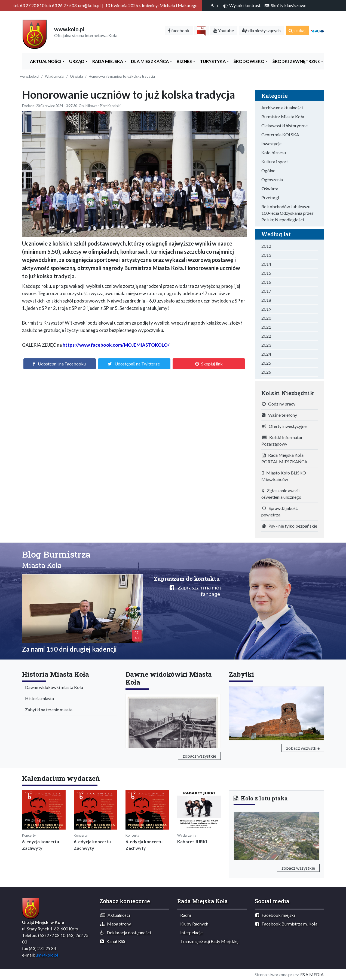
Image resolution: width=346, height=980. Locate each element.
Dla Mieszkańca (149, 61)
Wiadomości (55, 76)
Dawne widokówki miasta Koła (53, 687)
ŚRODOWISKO (248, 61)
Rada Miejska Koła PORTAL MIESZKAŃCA (284, 458)
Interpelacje (190, 932)
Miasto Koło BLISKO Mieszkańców (284, 476)
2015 (266, 273)
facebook (179, 30)
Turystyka (212, 61)
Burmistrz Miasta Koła (283, 117)
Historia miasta (38, 698)
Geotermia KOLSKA (280, 134)
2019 (266, 309)
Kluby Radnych (193, 924)
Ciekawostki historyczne (284, 125)
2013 (266, 255)
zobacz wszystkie (199, 756)
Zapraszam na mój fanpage (195, 591)
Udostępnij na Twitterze (137, 364)
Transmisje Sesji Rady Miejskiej (208, 941)
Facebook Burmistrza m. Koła (286, 924)
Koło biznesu (274, 152)
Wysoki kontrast (242, 5)
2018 (266, 300)
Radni (184, 915)
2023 (266, 345)
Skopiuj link (212, 364)
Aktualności (44, 61)
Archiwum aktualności (282, 108)
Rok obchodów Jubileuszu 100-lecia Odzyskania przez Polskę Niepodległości (287, 213)
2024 (266, 354)
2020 (266, 318)
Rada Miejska (106, 61)
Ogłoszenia (272, 179)
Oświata (76, 76)
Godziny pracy (279, 404)
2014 (266, 264)
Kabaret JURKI (192, 841)
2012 (266, 246)
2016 (266, 282)
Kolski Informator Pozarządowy (282, 441)
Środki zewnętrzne (295, 61)
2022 (266, 336)
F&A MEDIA (312, 974)
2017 (266, 291)
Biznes (183, 61)
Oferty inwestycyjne (284, 426)
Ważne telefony (279, 415)
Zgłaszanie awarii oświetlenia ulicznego (281, 494)
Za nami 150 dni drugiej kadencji (69, 649)
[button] (240, 835)
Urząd (76, 61)
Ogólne (268, 170)
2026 (266, 372)
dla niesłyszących (261, 30)
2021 (266, 327)
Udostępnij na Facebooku (62, 364)
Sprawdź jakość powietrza (279, 511)
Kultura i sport (275, 161)
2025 (266, 363)
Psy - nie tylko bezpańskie (290, 526)
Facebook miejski (275, 915)
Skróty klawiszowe (285, 5)
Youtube (224, 30)
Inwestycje (271, 143)
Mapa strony (116, 924)
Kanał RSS (113, 941)
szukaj (297, 30)
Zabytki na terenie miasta (48, 710)
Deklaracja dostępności (125, 932)
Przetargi (270, 197)
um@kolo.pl (47, 955)
